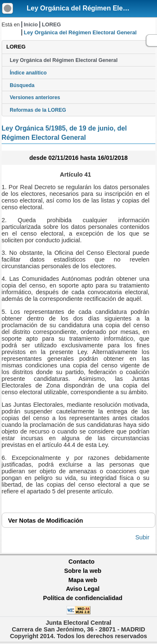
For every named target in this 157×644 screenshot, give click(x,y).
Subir (142, 537)
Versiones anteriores (35, 97)
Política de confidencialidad (83, 598)
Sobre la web (83, 571)
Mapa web (83, 580)
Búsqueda (22, 85)
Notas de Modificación (45, 521)
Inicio (31, 24)
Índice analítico (28, 73)
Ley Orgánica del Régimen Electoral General (64, 60)
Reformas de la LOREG (38, 110)
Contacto (82, 562)
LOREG (51, 24)
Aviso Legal (82, 589)
